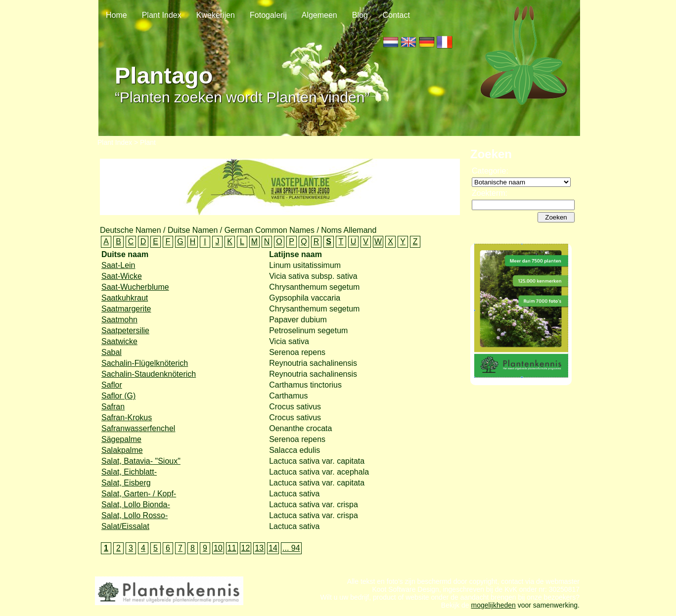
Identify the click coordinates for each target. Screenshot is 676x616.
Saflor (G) (118, 396)
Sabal (112, 352)
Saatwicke (119, 341)
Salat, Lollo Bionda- (136, 505)
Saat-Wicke (122, 276)
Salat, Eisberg (126, 483)
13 (259, 548)
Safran (113, 407)
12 (246, 548)
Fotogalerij (268, 15)
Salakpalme (122, 450)
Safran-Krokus (127, 418)
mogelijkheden (494, 610)
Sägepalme (121, 439)
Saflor (112, 385)
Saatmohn (119, 320)
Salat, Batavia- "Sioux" (141, 461)
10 (218, 548)
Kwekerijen (216, 15)
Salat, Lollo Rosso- (135, 515)
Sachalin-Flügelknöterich (145, 363)
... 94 (291, 548)
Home (116, 15)
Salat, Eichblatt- (129, 472)
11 (232, 548)
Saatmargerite (126, 309)
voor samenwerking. (548, 610)
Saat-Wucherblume (135, 287)
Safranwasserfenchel (138, 428)
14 (273, 548)
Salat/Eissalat (125, 526)
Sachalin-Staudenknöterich (149, 374)
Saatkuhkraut (125, 298)
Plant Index (162, 15)
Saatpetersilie (125, 330)
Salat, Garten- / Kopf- (139, 494)
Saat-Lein (118, 265)
